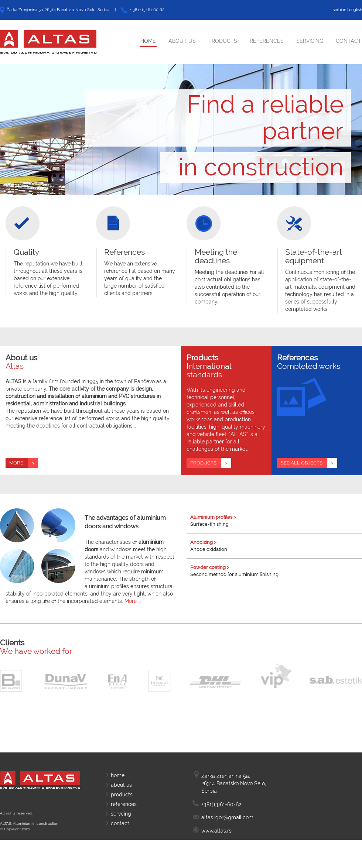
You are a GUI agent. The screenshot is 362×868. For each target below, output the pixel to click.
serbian (339, 10)
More (24, 463)
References (267, 41)
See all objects (309, 463)
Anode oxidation (276, 545)
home (118, 775)
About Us (182, 41)
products (122, 795)
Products (223, 41)
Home (148, 41)
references (124, 804)
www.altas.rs (216, 831)
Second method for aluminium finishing (276, 571)
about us (121, 785)
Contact (349, 41)
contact (120, 823)
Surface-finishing (276, 520)
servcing (121, 814)
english (356, 10)
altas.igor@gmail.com (227, 817)
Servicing (310, 41)
